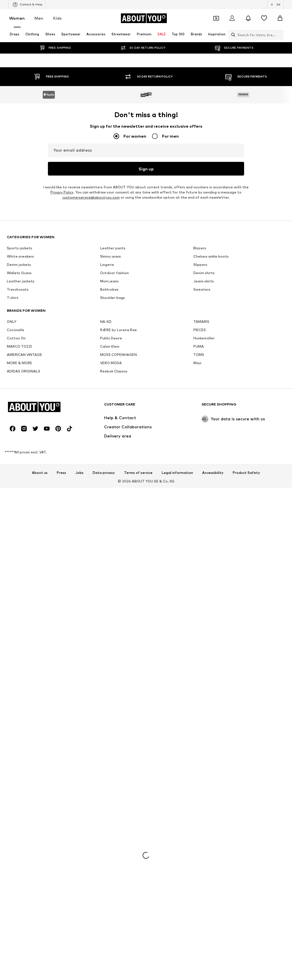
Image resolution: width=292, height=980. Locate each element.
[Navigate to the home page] (144, 18)
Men (39, 18)
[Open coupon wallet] (216, 18)
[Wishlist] (264, 18)
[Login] (232, 18)
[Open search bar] (232, 35)
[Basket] (280, 18)
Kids (57, 18)
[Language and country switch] (275, 5)
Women (17, 18)
